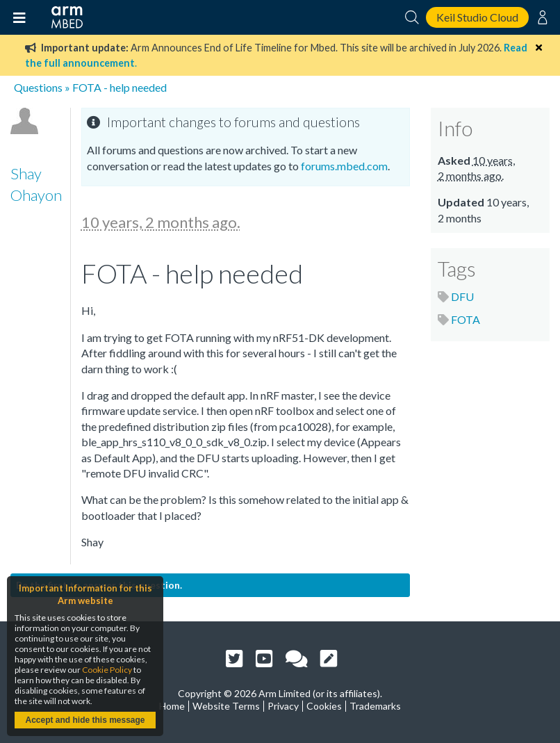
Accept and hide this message (85, 720)
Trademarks (375, 706)
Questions (38, 87)
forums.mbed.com (344, 166)
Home (172, 706)
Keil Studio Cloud (477, 17)
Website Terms (226, 706)
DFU (462, 296)
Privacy (283, 706)
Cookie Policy (107, 670)
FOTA (466, 319)
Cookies (324, 706)
